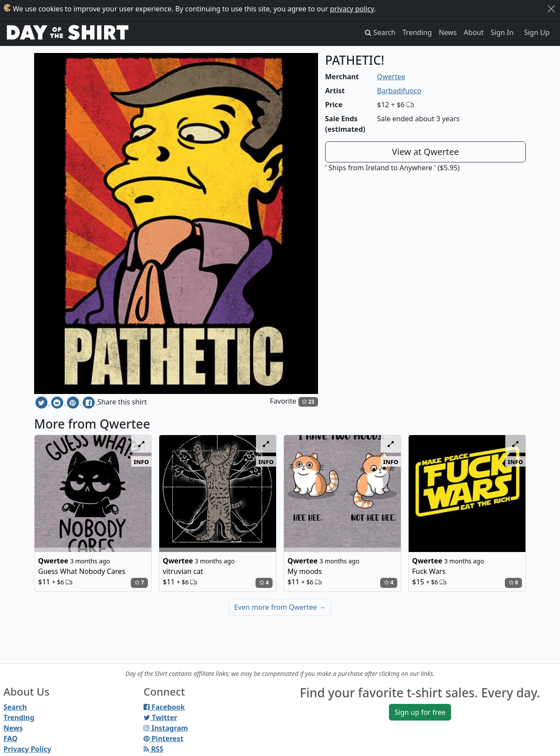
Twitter (160, 717)
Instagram (166, 728)
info (142, 461)
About (474, 32)
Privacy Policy (27, 749)
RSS (153, 749)
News (448, 32)
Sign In (502, 32)
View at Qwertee (425, 152)
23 (308, 402)
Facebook (164, 707)
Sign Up (537, 32)
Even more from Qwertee (280, 607)
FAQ (10, 738)
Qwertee (391, 77)
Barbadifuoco (399, 91)
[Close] (551, 9)
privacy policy (352, 9)
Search (15, 707)
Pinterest (163, 738)
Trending (417, 32)
